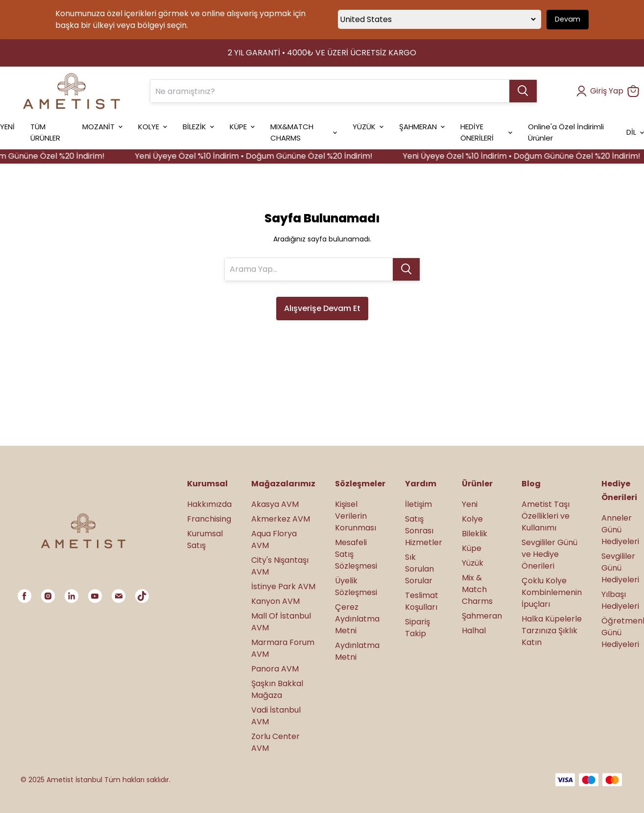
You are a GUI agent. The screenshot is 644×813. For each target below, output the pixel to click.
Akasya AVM (275, 504)
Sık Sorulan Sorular (419, 569)
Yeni (470, 504)
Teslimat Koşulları (422, 601)
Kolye (472, 519)
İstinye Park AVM (283, 586)
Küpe (472, 548)
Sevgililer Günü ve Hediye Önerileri (549, 554)
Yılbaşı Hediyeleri (620, 600)
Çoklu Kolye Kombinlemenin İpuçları (552, 592)
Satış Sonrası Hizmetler (424, 531)
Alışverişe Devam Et (322, 308)
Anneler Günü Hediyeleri (620, 530)
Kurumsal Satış (205, 539)
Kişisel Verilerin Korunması (356, 516)
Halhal (474, 631)
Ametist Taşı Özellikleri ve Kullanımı (546, 516)
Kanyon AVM (275, 601)
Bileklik (475, 534)
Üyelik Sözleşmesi (356, 586)
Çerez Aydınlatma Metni (357, 619)
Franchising (209, 519)
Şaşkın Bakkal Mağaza (277, 689)
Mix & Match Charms (477, 589)
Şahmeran (482, 616)
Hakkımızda (209, 504)
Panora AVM (275, 669)
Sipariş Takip (417, 628)
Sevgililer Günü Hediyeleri (620, 568)
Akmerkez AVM (281, 519)
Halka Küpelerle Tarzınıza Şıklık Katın (552, 631)
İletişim (418, 504)
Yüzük (473, 563)
